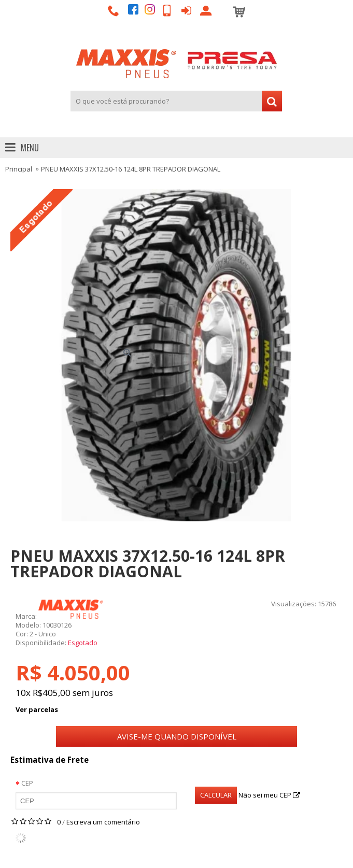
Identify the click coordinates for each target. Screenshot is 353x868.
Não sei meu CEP (269, 795)
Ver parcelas (37, 709)
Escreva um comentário (103, 822)
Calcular (216, 795)
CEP (27, 783)
